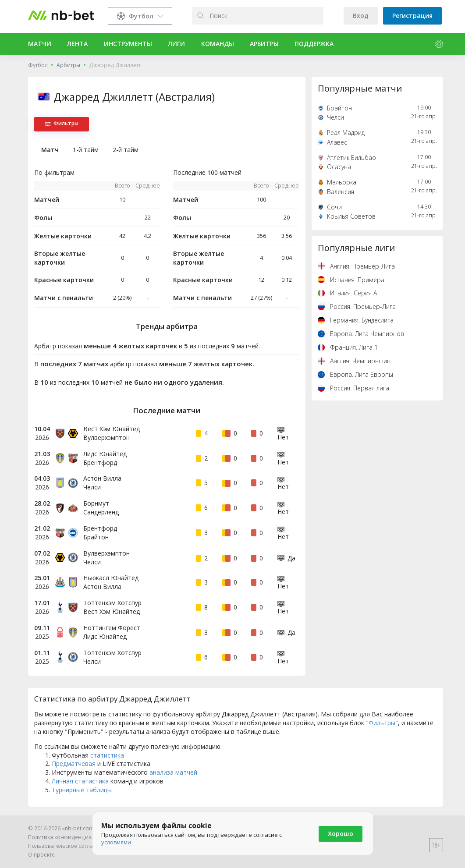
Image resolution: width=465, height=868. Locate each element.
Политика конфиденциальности (71, 837)
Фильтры (62, 123)
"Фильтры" (382, 723)
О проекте (41, 855)
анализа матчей (173, 772)
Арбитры (68, 65)
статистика (107, 755)
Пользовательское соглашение (69, 846)
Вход (361, 16)
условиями (116, 842)
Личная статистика (80, 781)
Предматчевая (74, 763)
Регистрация (412, 16)
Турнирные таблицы (82, 790)
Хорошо (341, 834)
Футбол (38, 65)
